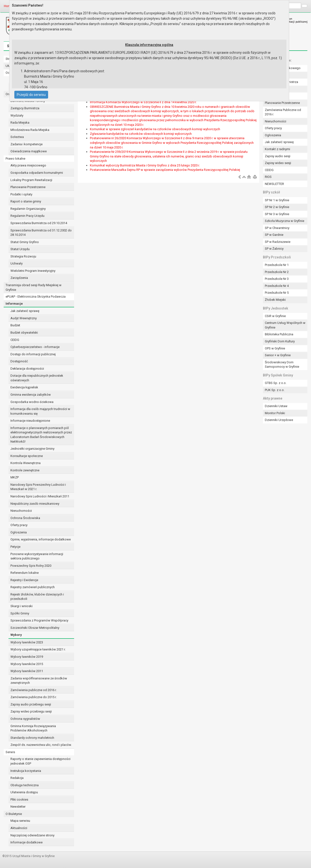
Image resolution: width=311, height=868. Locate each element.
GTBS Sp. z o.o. (276, 383)
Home (8, 6)
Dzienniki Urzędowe (279, 420)
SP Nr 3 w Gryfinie (277, 214)
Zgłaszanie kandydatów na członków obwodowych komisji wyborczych (141, 134)
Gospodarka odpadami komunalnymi (37, 173)
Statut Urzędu (20, 249)
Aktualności (19, 828)
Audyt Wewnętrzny (24, 318)
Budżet (15, 325)
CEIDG (15, 340)
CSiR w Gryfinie (275, 316)
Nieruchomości (21, 511)
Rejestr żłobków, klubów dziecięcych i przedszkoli (37, 597)
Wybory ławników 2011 (27, 671)
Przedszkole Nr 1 (277, 265)
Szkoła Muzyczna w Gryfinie (285, 221)
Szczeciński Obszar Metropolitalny (35, 628)
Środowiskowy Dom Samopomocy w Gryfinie (282, 365)
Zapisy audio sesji (278, 156)
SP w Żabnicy (274, 249)
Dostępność (19, 361)
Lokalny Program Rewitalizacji (31, 180)
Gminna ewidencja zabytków (31, 395)
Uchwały (17, 263)
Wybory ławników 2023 (27, 642)
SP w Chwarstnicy (277, 228)
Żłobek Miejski (275, 300)
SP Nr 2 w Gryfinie (277, 207)
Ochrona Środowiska (25, 518)
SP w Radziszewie (278, 242)
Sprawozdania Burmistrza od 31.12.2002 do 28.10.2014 (41, 233)
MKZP (15, 477)
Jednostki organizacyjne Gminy (32, 449)
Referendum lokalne (25, 573)
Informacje (14, 304)
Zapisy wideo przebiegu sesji (31, 711)
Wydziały (17, 115)
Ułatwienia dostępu (24, 792)
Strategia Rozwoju (23, 256)
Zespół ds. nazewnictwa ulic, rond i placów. (41, 745)
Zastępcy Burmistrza (25, 108)
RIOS (268, 177)
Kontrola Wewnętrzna (26, 463)
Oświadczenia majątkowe (29, 151)
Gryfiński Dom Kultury (280, 341)
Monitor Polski (275, 413)
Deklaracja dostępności (27, 369)
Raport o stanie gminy (26, 201)
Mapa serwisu (20, 821)
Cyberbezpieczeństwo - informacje (35, 347)
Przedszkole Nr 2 (277, 272)
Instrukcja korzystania (26, 771)
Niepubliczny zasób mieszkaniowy (35, 504)
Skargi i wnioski (22, 606)
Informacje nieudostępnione (30, 421)
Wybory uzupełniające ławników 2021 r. (38, 649)
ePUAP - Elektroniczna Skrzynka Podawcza (36, 297)
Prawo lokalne (15, 159)
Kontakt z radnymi (277, 149)
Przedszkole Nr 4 (277, 286)
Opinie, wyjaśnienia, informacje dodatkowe (41, 539)
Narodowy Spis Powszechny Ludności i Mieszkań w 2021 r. (38, 487)
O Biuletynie (14, 814)
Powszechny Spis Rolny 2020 (31, 566)
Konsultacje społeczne (27, 456)
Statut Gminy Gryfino (25, 242)
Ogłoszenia (19, 532)
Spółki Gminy (20, 613)
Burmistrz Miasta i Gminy (28, 101)
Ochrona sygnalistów (25, 719)
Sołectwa (17, 137)
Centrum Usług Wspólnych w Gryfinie (285, 325)
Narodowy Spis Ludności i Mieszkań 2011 (40, 496)
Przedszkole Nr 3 (277, 279)
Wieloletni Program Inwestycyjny (33, 271)
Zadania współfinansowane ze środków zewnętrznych (39, 681)
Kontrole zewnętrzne (25, 470)
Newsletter (18, 807)
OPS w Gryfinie (275, 348)
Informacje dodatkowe (26, 842)
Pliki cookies (19, 799)
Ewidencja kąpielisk (24, 387)
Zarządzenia (19, 278)
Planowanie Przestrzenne (28, 187)
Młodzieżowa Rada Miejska (30, 130)
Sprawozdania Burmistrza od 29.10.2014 (39, 223)
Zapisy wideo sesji (278, 163)
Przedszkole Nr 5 (277, 293)
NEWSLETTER (274, 184)
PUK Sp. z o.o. (275, 390)
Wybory (16, 635)
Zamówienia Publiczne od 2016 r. (283, 112)
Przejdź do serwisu (31, 95)
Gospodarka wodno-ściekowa (32, 402)
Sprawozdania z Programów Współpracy (39, 620)
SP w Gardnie (274, 235)
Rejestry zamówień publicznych (33, 587)
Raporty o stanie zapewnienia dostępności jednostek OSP (40, 761)
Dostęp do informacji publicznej (33, 354)
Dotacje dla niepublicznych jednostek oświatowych (37, 378)
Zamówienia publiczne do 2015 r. (34, 697)
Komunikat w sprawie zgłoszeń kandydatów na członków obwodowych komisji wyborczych (155, 129)
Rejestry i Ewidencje (24, 580)
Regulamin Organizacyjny (28, 209)
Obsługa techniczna (25, 785)
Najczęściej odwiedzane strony (32, 835)
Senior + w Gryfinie (278, 355)
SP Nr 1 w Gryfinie (277, 200)
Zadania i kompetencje (26, 144)
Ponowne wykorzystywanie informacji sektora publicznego (37, 556)
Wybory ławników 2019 (27, 657)
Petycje (15, 547)
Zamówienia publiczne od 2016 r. (34, 690)
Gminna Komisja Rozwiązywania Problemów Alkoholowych (33, 728)
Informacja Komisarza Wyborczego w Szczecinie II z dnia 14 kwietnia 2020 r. (143, 102)
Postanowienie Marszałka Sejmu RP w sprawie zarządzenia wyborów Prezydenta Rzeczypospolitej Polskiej (165, 170)
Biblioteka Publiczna (279, 334)
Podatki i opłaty (21, 194)
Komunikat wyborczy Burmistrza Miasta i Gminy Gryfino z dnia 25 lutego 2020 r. (145, 165)
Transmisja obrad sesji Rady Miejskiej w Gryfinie (34, 287)
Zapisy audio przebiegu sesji (31, 704)
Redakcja (17, 778)
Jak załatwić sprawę (25, 311)
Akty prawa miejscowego (28, 165)
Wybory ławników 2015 (27, 664)
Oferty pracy (19, 525)
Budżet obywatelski (24, 333)
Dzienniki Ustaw (276, 406)
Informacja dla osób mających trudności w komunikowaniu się (40, 411)
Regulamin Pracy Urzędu (27, 216)
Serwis (10, 752)
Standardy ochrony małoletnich (32, 738)
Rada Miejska (20, 123)
